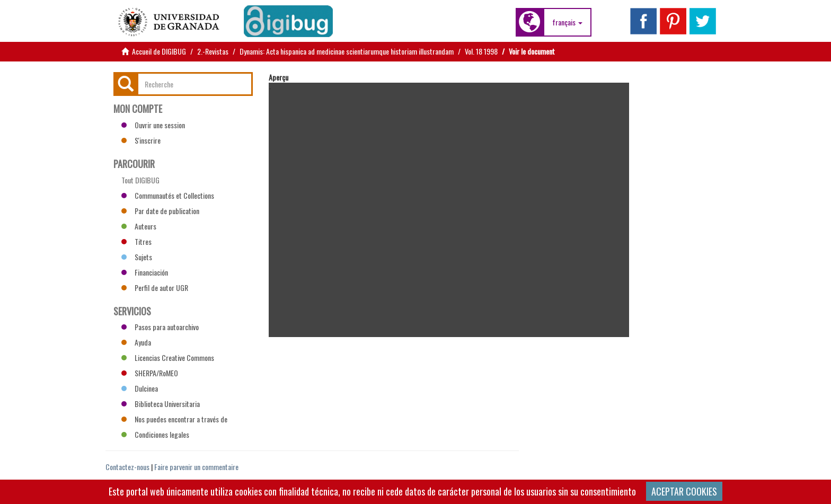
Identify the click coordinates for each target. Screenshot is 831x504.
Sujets (137, 257)
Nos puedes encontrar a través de (174, 419)
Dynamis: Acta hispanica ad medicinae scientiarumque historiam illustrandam (347, 51)
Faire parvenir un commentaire (196, 467)
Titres (136, 241)
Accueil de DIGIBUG (159, 51)
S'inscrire (141, 140)
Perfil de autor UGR (155, 288)
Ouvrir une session (153, 125)
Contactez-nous (127, 467)
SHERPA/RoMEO (150, 373)
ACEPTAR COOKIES (684, 491)
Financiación (145, 272)
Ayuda (136, 342)
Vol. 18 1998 (481, 51)
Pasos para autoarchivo (160, 327)
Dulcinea (140, 388)
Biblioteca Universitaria (161, 404)
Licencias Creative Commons (168, 357)
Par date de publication (160, 211)
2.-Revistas (213, 51)
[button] (567, 22)
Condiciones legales (155, 434)
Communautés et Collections (168, 195)
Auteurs (139, 226)
